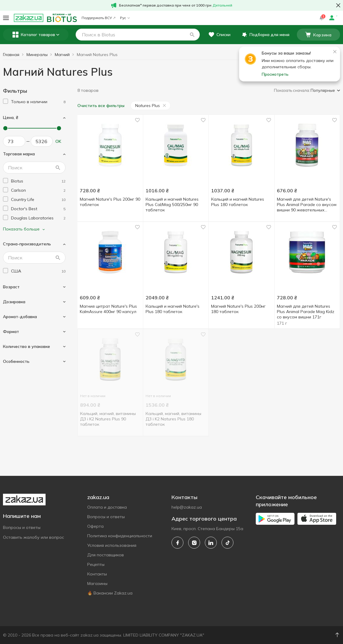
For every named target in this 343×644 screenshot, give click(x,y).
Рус (125, 18)
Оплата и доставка (107, 507)
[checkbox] (6, 101)
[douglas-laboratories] (38, 218)
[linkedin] (211, 543)
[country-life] (38, 200)
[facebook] (177, 543)
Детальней (222, 5)
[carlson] (38, 190)
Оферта (95, 526)
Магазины (97, 583)
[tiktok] (227, 543)
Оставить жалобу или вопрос (33, 537)
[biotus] (38, 181)
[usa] (38, 271)
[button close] (338, 5)
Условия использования (112, 545)
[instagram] (194, 543)
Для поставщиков (106, 555)
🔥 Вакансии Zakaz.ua (110, 593)
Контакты (97, 574)
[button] (192, 35)
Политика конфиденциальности (120, 536)
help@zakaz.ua (187, 507)
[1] (38, 102)
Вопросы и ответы (22, 527)
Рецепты (96, 564)
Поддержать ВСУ (98, 18)
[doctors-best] (38, 209)
